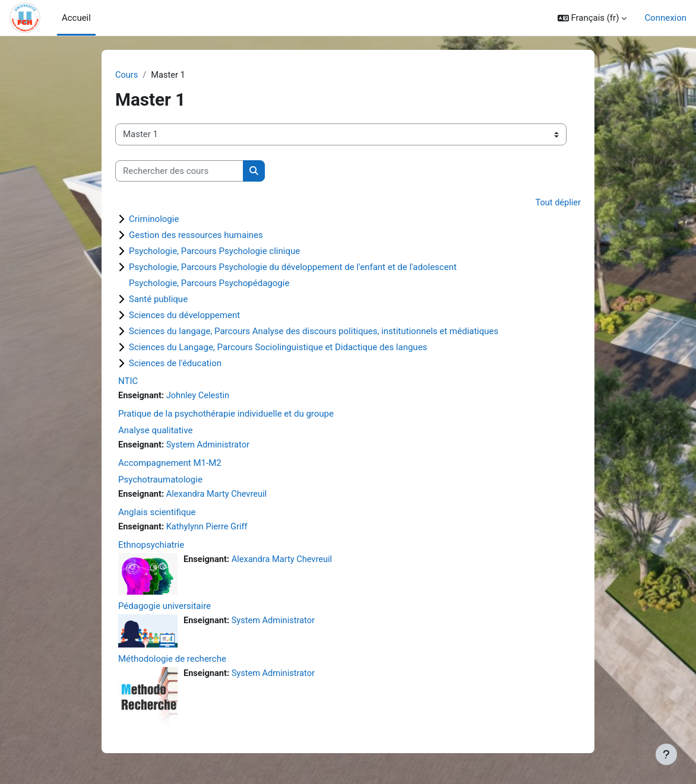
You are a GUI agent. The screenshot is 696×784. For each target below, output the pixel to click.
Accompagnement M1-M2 (170, 464)
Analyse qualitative (155, 431)
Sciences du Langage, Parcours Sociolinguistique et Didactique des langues (278, 348)
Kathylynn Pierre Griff (209, 529)
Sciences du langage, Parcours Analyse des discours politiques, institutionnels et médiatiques (314, 332)
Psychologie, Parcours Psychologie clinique (214, 252)
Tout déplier (557, 204)
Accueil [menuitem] (76, 18)
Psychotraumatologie (160, 481)
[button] (592, 18)
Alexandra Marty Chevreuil (219, 496)
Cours (127, 75)
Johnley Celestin (200, 396)
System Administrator (210, 446)
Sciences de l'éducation (175, 364)
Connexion (665, 18)
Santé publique (158, 300)
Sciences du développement (184, 316)
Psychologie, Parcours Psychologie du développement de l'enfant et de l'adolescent (293, 268)
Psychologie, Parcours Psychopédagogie (209, 284)
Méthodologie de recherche (172, 661)
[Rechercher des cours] (179, 172)
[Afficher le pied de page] (666, 754)
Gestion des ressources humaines (196, 236)
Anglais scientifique (157, 514)
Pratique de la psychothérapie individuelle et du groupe (226, 415)
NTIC (128, 382)
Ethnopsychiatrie (151, 547)
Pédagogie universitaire (164, 608)
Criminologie (154, 220)
